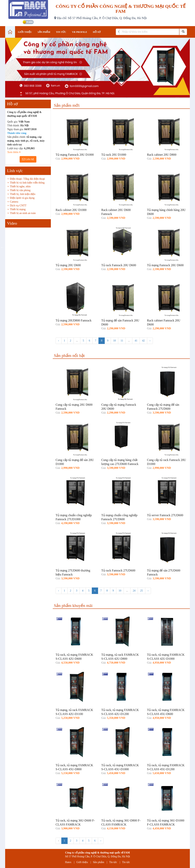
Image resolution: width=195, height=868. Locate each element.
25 (141, 591)
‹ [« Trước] (59, 341)
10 (114, 341)
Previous (2, 247)
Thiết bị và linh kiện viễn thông (27, 183)
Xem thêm (14, 152)
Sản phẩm (99, 862)
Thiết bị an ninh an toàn (23, 213)
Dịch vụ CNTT (18, 206)
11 (122, 341)
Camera (14, 202)
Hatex (68, 862)
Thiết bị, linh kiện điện (23, 194)
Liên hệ (28, 159)
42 (143, 341)
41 (136, 341)
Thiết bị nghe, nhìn (20, 186)
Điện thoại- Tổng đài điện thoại (27, 179)
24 (134, 591)
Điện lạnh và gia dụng (22, 198)
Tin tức (113, 862)
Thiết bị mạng (18, 209)
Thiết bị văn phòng (20, 190)
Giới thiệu (82, 862)
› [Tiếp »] (150, 341)
